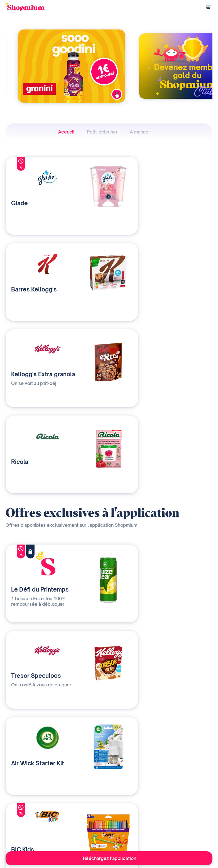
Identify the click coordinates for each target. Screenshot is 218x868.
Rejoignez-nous (134, 833)
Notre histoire (133, 806)
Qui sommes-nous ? (79, 815)
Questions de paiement (25, 815)
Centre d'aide (17, 833)
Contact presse (134, 824)
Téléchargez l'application (109, 858)
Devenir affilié (133, 815)
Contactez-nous (75, 824)
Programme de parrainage (28, 824)
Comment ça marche (23, 806)
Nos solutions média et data (85, 806)
